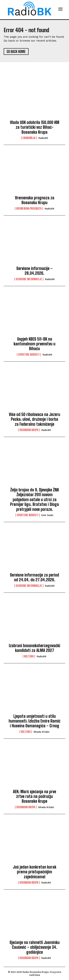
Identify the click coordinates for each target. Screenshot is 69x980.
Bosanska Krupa (29, 430)
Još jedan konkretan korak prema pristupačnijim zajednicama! (35, 872)
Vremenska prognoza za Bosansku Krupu (35, 200)
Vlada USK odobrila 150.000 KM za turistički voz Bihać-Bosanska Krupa (35, 127)
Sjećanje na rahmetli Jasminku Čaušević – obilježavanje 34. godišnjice (35, 947)
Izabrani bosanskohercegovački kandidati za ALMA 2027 (34, 648)
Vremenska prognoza (29, 209)
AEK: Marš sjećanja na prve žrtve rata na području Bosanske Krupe (34, 796)
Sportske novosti (29, 355)
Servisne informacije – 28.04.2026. (34, 271)
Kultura (29, 656)
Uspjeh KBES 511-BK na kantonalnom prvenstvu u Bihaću (34, 344)
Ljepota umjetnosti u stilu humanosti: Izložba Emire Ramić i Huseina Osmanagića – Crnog (34, 721)
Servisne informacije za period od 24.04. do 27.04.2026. (34, 577)
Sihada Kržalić (41, 732)
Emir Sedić (47, 515)
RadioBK (43, 138)
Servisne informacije (29, 279)
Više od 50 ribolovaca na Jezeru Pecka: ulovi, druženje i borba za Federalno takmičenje (34, 419)
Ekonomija (29, 138)
